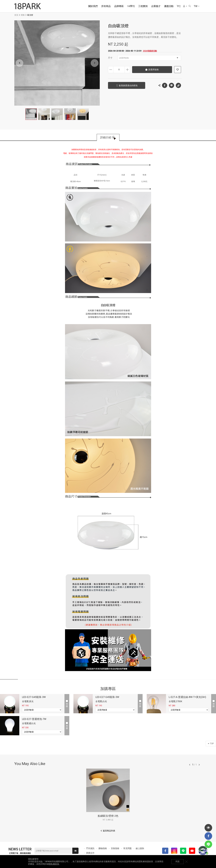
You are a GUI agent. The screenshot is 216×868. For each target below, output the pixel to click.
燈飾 (23, 15)
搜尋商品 (190, 6)
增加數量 (127, 70)
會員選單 (184, 6)
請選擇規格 (149, 58)
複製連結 (178, 85)
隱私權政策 (54, 864)
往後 (199, 765)
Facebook (165, 85)
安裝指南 (115, 848)
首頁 (16, 15)
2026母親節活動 (150, 51)
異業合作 (90, 853)
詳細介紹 (106, 137)
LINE (172, 85)
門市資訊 (90, 848)
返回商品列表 (109, 831)
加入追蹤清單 (178, 70)
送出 (75, 851)
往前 (190, 765)
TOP (211, 744)
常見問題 (127, 848)
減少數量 (111, 70)
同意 (178, 862)
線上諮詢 (140, 848)
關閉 (187, 862)
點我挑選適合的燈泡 (128, 86)
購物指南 (103, 848)
